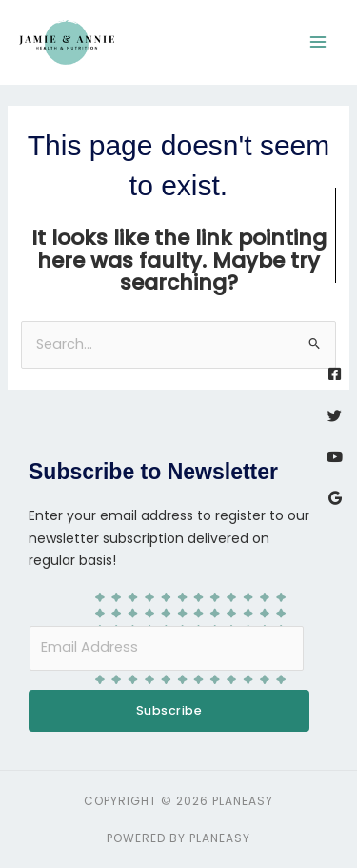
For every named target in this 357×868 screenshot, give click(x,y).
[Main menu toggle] (318, 42)
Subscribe (169, 710)
